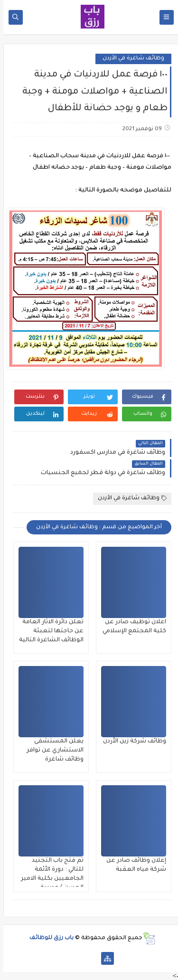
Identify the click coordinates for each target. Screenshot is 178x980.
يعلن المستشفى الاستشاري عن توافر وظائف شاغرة (52, 751)
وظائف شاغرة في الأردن (130, 59)
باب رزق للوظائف (48, 938)
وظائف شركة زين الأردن (131, 742)
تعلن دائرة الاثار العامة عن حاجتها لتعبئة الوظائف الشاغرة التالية (48, 631)
